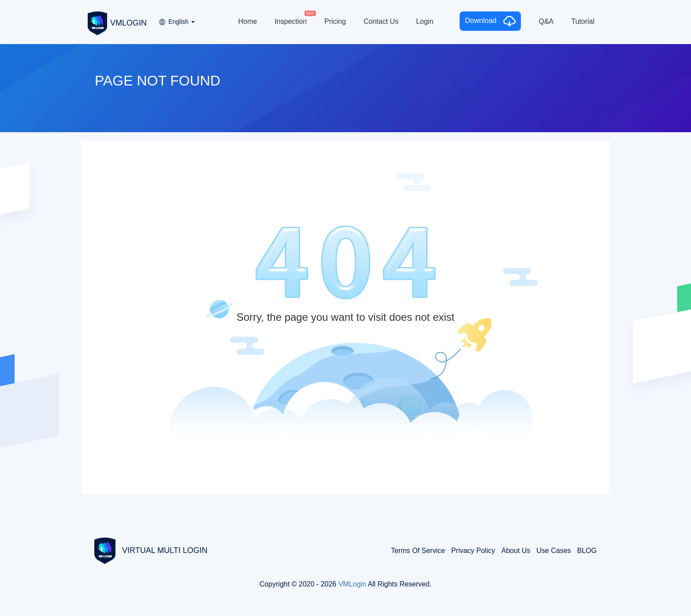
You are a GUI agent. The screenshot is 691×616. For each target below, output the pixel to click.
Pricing (335, 21)
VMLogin (352, 584)
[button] (176, 19)
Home (247, 21)
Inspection (291, 21)
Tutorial (583, 21)
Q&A (546, 21)
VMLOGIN (117, 22)
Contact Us (381, 21)
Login (425, 21)
